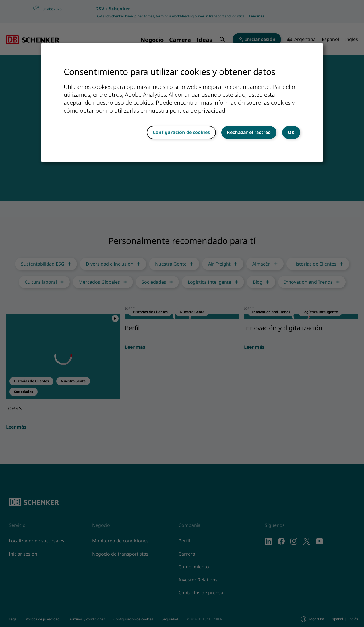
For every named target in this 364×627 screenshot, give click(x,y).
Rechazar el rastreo (249, 132)
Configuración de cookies (181, 132)
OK (291, 132)
